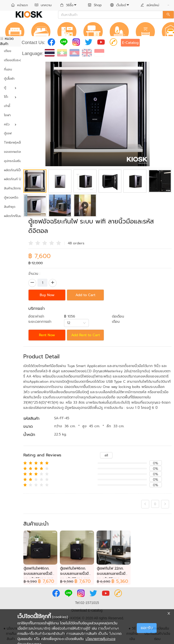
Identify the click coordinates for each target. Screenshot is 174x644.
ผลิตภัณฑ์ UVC (10, 179)
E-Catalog (130, 43)
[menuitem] (19, 5)
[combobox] (76, 323)
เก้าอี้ (7, 106)
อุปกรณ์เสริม (10, 161)
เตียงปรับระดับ (10, 60)
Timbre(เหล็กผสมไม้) (10, 142)
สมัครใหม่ (150, 5)
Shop (95, 5)
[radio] (31, 243)
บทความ (43, 5)
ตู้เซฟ (8, 133)
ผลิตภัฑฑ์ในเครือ (10, 216)
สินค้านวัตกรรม (10, 188)
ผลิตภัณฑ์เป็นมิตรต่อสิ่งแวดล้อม (10, 170)
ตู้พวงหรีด (10, 197)
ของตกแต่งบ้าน (10, 152)
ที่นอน (8, 69)
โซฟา (7, 115)
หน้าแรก (19, 5)
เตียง (8, 51)
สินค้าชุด (10, 207)
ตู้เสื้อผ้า (9, 79)
